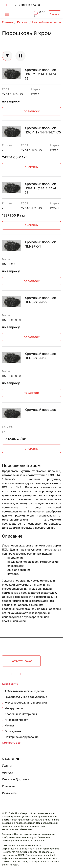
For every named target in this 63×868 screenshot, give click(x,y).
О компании (10, 759)
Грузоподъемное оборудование (26, 697)
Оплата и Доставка (16, 779)
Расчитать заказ (21, 661)
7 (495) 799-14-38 (29, 5)
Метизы (10, 725)
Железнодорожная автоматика (26, 703)
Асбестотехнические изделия (25, 691)
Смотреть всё (11, 743)
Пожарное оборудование (22, 737)
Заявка (55, 14)
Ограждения (13, 731)
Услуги (7, 766)
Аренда (7, 772)
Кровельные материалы (21, 714)
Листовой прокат (16, 720)
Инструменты (14, 708)
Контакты (9, 786)
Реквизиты (10, 793)
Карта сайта (10, 684)
